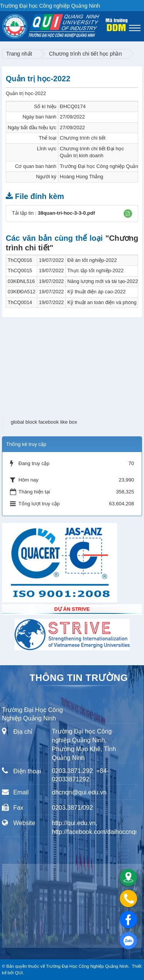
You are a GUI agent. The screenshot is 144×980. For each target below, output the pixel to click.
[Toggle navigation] (135, 28)
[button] (128, 214)
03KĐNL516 (21, 281)
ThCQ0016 (20, 260)
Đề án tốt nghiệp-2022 (92, 260)
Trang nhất (19, 54)
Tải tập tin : (53, 213)
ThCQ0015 (20, 270)
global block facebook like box (44, 422)
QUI (19, 973)
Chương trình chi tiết (83, 138)
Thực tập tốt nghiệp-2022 (95, 270)
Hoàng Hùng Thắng (82, 177)
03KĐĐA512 (22, 292)
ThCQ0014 (20, 302)
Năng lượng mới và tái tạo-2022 (103, 281)
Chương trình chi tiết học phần (85, 54)
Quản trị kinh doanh (82, 155)
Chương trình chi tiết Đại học (92, 149)
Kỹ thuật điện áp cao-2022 (96, 292)
